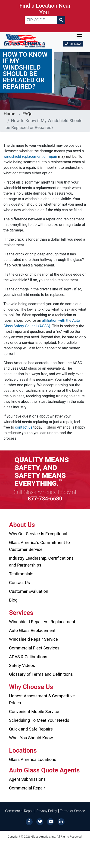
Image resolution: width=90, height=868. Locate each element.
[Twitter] (40, 821)
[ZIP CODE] (41, 20)
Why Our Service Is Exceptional (38, 534)
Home (9, 114)
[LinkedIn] (61, 821)
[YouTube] (50, 821)
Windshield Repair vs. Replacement (42, 622)
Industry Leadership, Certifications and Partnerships (41, 562)
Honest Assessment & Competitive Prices (42, 699)
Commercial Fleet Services (34, 648)
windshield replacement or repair (30, 156)
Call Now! (73, 44)
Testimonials (21, 574)
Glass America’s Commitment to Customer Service (39, 546)
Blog (13, 600)
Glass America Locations (33, 759)
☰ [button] (79, 37)
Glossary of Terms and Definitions (41, 674)
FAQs (27, 114)
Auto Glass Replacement (32, 630)
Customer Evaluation (29, 591)
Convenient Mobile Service (34, 712)
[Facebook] (29, 821)
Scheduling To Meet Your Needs (39, 720)
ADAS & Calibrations (28, 657)
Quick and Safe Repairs (31, 729)
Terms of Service (72, 811)
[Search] (61, 20)
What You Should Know (31, 738)
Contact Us (19, 583)
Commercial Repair (27, 788)
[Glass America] (24, 40)
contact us (24, 427)
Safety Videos (22, 665)
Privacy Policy (47, 811)
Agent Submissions (27, 779)
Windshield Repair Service (33, 639)
